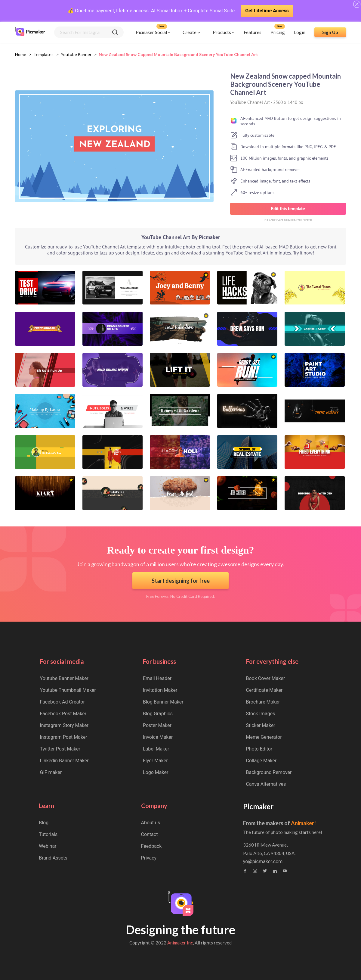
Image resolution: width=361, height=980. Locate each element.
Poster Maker (157, 725)
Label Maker (156, 749)
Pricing (278, 32)
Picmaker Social (151, 32)
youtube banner (76, 54)
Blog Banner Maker (163, 702)
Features (253, 32)
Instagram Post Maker (64, 737)
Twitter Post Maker (60, 749)
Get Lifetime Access (267, 11)
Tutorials (48, 834)
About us (151, 823)
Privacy (149, 858)
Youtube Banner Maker (64, 678)
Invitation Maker (160, 690)
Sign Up (330, 32)
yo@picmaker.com (263, 862)
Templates (43, 54)
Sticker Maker (261, 725)
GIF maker (51, 772)
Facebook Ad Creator (62, 702)
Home (21, 54)
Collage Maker (261, 761)
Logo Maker (156, 772)
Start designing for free (181, 581)
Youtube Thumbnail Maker (68, 690)
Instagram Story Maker (64, 725)
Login (300, 32)
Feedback (151, 846)
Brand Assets (53, 858)
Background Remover (269, 772)
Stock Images (261, 714)
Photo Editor (259, 749)
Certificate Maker (264, 690)
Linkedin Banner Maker (64, 761)
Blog (44, 823)
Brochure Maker (263, 702)
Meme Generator (264, 737)
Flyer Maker (155, 761)
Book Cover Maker (266, 678)
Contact (150, 834)
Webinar (48, 846)
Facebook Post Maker (63, 714)
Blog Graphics (158, 714)
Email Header (157, 678)
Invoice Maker (158, 737)
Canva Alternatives (266, 784)
